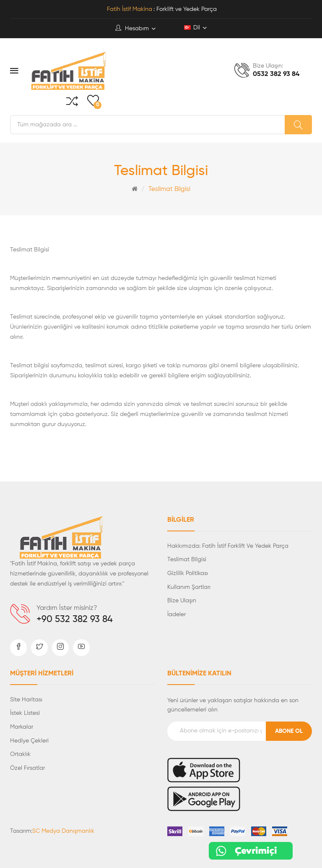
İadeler (177, 614)
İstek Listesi (25, 713)
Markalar (22, 727)
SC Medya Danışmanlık (63, 831)
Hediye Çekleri (29, 741)
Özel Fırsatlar (27, 768)
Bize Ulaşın (182, 601)
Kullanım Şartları (189, 587)
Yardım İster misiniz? (67, 608)
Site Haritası (26, 700)
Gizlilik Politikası (188, 573)
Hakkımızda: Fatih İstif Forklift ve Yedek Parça (228, 546)
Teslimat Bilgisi (169, 189)
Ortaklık (20, 754)
